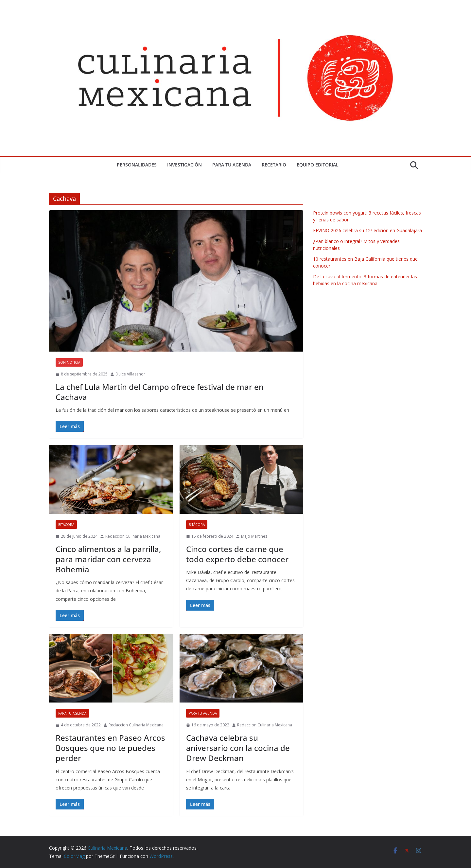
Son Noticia (69, 362)
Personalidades (137, 165)
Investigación (184, 165)
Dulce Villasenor (130, 374)
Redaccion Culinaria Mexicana (133, 536)
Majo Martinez (254, 536)
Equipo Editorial (318, 165)
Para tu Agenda (232, 165)
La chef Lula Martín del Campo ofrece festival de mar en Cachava (160, 392)
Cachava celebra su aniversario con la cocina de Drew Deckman (238, 748)
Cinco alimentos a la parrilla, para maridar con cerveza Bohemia (108, 559)
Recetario (274, 165)
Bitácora (66, 525)
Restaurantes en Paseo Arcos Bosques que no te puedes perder (110, 748)
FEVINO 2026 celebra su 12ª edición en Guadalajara (367, 230)
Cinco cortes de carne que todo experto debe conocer (237, 554)
